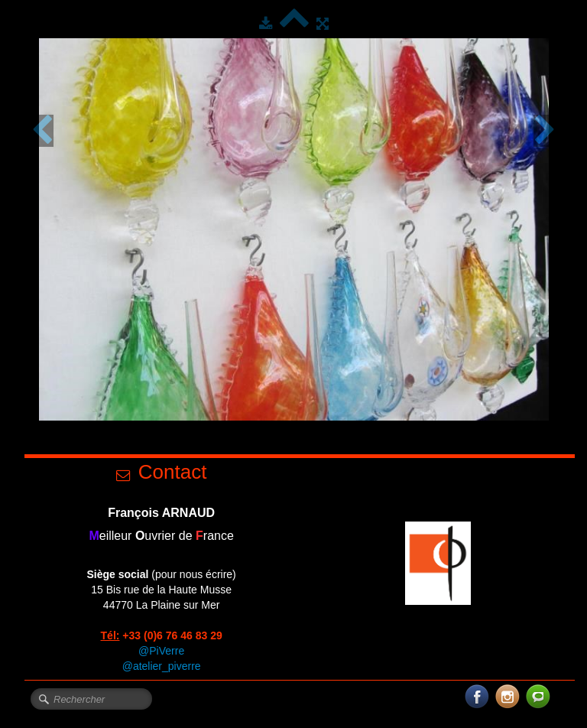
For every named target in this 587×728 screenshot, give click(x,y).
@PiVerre (161, 651)
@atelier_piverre (162, 666)
